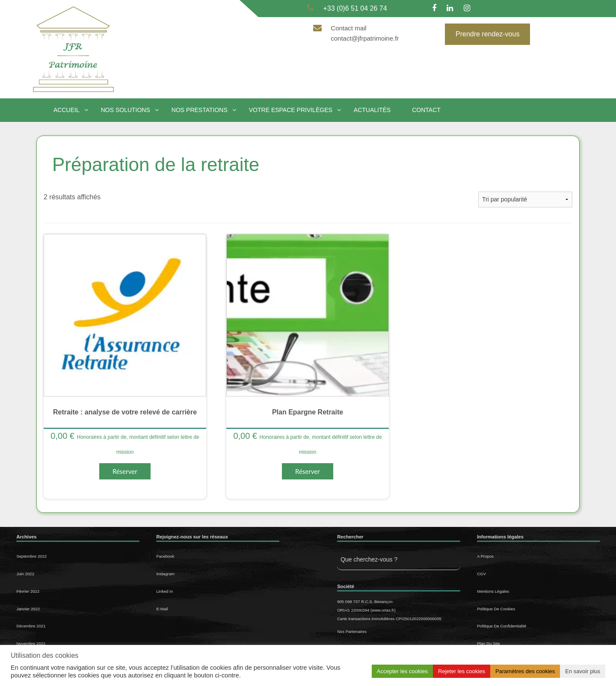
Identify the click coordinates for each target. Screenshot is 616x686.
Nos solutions (126, 110)
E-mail (110, 609)
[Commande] (525, 200)
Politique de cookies (548, 609)
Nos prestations (200, 110)
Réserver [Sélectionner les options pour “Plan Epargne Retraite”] (308, 471)
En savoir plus (583, 671)
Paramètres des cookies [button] (525, 671)
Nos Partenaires (404, 631)
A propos (538, 556)
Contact (426, 110)
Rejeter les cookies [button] (462, 671)
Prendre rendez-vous (487, 34)
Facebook (113, 556)
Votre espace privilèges (291, 110)
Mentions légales (545, 591)
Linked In (112, 591)
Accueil (67, 110)
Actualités (372, 110)
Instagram (113, 574)
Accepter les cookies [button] (402, 671)
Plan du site (540, 643)
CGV (534, 574)
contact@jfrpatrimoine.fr (365, 38)
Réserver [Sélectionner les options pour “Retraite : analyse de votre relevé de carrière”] (125, 471)
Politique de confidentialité (554, 626)
